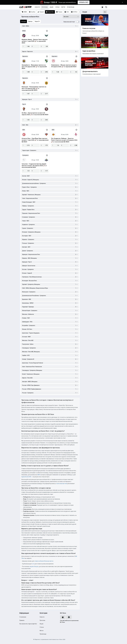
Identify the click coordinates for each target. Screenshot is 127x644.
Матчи (63, 7)
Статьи (57, 7)
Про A (24, 104)
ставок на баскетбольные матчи (44, 561)
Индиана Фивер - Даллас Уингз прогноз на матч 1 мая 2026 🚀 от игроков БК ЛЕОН (35, 41)
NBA (39, 475)
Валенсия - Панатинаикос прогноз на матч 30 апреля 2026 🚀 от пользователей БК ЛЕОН (34, 88)
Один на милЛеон (89, 51)
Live (33, 564)
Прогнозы (45, 7)
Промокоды (71, 7)
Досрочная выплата (90, 71)
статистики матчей (61, 484)
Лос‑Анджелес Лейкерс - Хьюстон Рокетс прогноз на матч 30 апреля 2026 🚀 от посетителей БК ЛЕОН (64, 140)
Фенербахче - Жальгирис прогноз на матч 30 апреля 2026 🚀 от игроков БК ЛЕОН (34, 67)
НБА (24, 130)
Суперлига (25, 155)
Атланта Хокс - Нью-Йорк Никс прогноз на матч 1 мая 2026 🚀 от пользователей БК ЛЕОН (35, 140)
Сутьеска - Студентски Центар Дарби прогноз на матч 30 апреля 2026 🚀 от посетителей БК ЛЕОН (34, 166)
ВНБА (24, 31)
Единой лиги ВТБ (26, 477)
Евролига (25, 56)
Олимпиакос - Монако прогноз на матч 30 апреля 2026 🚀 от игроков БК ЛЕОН (64, 66)
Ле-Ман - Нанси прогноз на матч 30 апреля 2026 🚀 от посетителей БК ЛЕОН (35, 114)
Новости (37, 7)
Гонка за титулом (89, 28)
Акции (51, 7)
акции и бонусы (34, 566)
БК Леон (63, 613)
